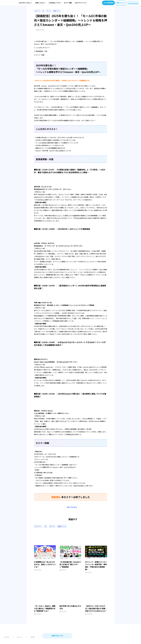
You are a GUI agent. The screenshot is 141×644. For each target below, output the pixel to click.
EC (43, 11)
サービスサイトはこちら (133, 4)
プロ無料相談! (108, 3)
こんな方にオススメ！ (43, 48)
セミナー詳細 (40, 55)
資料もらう (121, 3)
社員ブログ (20, 637)
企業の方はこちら (57, 636)
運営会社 (7, 637)
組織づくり (57, 11)
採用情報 (32, 637)
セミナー (37, 11)
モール (49, 11)
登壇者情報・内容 (41, 51)
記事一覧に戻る (72, 507)
